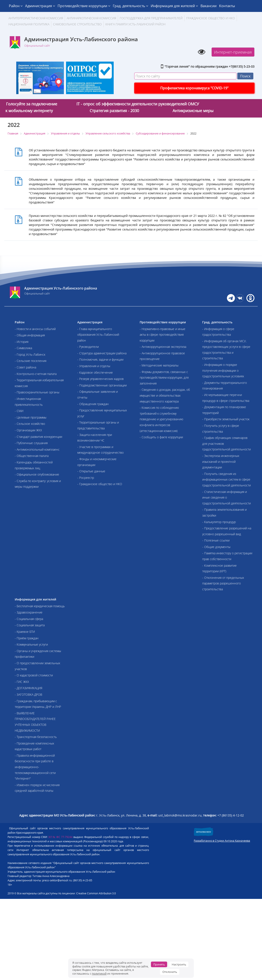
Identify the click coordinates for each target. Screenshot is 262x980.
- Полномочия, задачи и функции (100, 359)
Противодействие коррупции (84, 6)
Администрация (40, 6)
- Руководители (88, 347)
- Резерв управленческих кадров (100, 379)
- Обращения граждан (93, 404)
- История (22, 342)
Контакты (227, 6)
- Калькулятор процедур (219, 522)
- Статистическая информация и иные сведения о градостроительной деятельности (226, 497)
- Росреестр (86, 478)
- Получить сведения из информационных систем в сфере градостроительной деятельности (226, 479)
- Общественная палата (32, 456)
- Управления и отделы (94, 366)
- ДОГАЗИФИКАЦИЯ (28, 688)
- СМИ (19, 411)
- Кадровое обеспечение (95, 372)
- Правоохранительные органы (37, 392)
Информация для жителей (174, 6)
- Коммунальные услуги (31, 644)
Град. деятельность (130, 6)
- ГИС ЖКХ (22, 682)
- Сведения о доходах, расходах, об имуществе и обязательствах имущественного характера (165, 395)
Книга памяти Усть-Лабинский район (135, 24)
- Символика (23, 348)
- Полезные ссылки (216, 540)
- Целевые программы (31, 417)
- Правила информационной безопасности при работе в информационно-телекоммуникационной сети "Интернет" (35, 767)
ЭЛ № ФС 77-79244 (61, 837)
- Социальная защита (30, 625)
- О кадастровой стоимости (34, 675)
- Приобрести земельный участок (226, 419)
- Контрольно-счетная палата (36, 374)
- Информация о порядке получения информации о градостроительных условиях (223, 370)
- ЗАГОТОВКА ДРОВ (28, 695)
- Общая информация (30, 335)
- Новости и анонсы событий (35, 329)
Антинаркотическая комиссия (91, 18)
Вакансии (209, 6)
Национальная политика (29, 24)
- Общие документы (216, 547)
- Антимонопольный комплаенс (37, 449)
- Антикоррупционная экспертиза (163, 347)
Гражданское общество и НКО (211, 18)
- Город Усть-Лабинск (30, 354)
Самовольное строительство (77, 24)
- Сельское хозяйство (30, 424)
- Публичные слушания (31, 443)
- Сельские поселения (31, 361)
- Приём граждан (27, 638)
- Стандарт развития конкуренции (38, 437)
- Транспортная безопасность (36, 737)
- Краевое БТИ (25, 632)
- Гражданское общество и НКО (100, 484)
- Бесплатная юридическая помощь (40, 606)
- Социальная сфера (29, 619)
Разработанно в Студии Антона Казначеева (222, 841)
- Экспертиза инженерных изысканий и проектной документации (221, 461)
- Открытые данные (91, 471)
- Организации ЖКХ (28, 430)
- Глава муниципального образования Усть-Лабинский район (98, 335)
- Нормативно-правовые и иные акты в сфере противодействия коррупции (163, 335)
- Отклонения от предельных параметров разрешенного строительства (223, 583)
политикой (99, 973)
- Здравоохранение (29, 612)
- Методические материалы (159, 365)
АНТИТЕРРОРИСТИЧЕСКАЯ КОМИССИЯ (36, 18)
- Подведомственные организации (102, 385)
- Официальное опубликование (37, 474)
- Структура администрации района (102, 353)
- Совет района (25, 367)
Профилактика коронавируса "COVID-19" (194, 88)
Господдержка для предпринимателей (151, 18)
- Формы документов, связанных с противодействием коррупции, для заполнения (164, 378)
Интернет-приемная (233, 52)
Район (16, 6)
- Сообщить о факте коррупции (161, 437)
